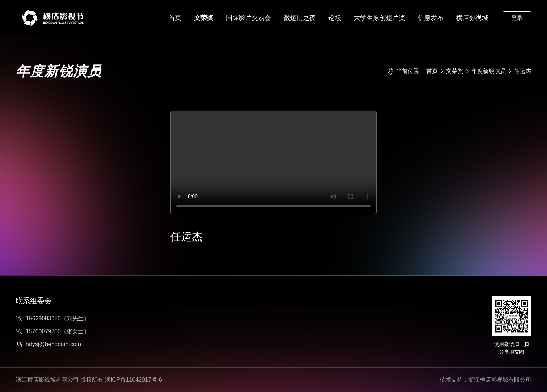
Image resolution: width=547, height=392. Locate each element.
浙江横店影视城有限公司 (500, 380)
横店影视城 (472, 18)
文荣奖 (204, 18)
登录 (517, 18)
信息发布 (431, 18)
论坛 (335, 18)
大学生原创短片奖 (379, 18)
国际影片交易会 (248, 18)
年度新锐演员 (489, 71)
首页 (175, 18)
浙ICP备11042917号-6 (134, 380)
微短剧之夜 (300, 18)
